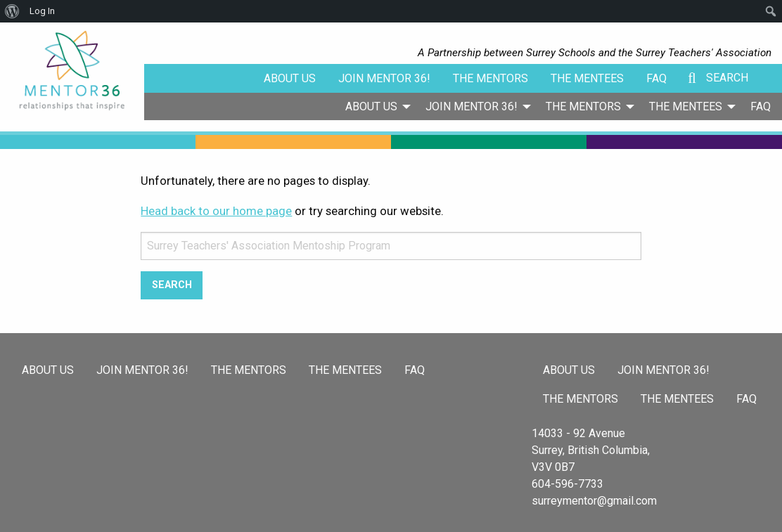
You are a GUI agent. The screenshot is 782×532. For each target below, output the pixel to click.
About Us (290, 78)
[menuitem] (374, 106)
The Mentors (491, 78)
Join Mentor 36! (384, 78)
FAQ (656, 78)
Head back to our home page (216, 211)
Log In (42, 11)
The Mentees (587, 78)
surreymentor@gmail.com (594, 501)
